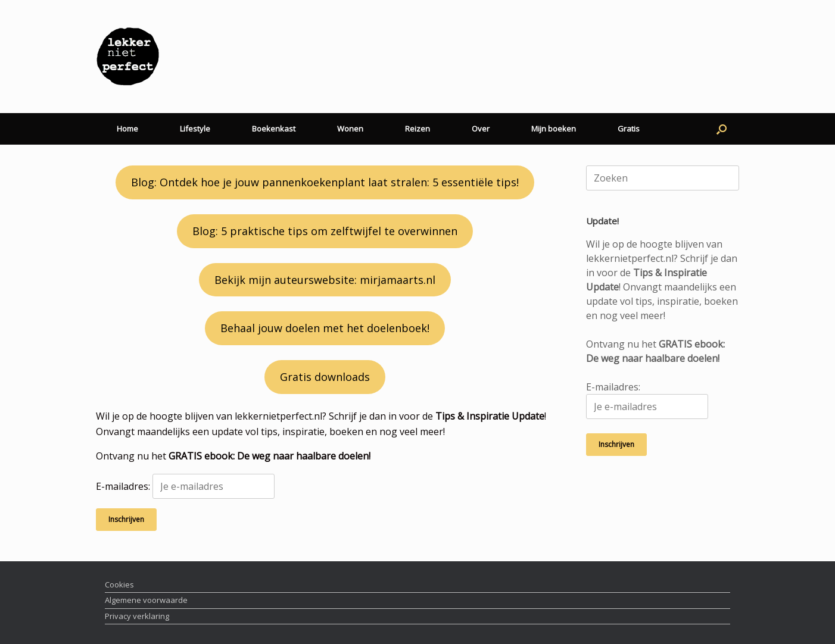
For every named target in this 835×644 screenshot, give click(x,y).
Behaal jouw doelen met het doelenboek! (325, 328)
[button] (722, 129)
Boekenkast (274, 129)
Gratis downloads (325, 377)
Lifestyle (195, 129)
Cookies (119, 584)
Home (127, 129)
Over (481, 129)
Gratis (629, 129)
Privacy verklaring (137, 616)
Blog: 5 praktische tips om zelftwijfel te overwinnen (325, 231)
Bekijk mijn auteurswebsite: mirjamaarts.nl (325, 280)
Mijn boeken (554, 129)
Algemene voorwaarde (146, 600)
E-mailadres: (185, 486)
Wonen (350, 129)
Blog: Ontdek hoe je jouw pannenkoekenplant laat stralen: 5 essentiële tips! (325, 182)
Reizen (417, 129)
